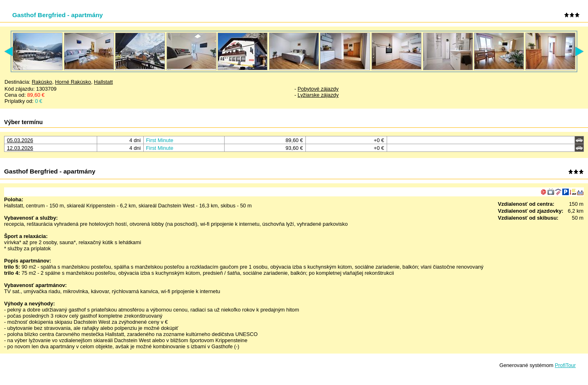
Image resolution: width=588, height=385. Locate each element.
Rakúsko (42, 82)
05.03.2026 (20, 140)
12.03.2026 (20, 148)
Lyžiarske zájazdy (318, 95)
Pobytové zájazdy (318, 89)
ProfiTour (565, 365)
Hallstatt (103, 82)
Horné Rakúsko (73, 82)
